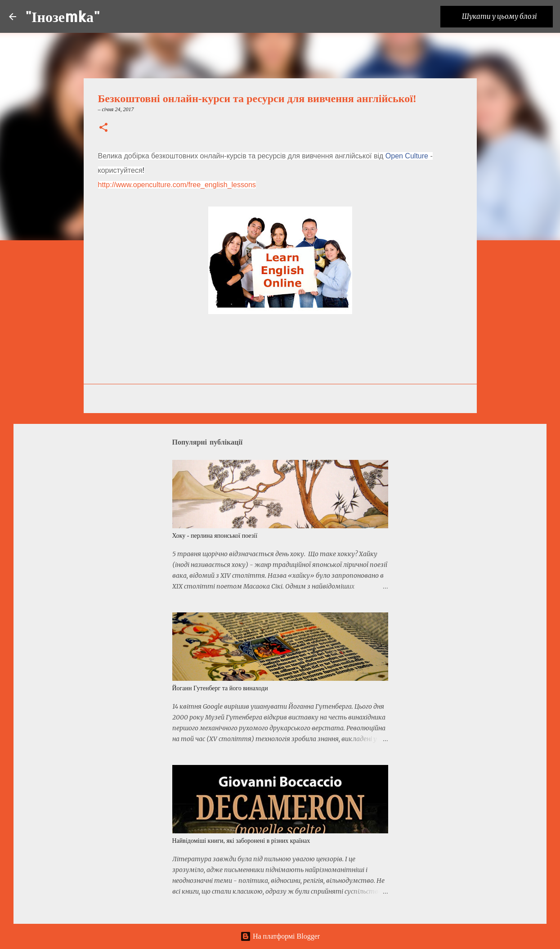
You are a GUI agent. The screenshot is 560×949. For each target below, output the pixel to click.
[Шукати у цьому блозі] (506, 17)
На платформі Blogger (280, 936)
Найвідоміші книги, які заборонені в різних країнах (241, 841)
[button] (103, 128)
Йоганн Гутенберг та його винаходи (220, 688)
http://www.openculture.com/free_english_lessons (177, 185)
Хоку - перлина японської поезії (215, 536)
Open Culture (407, 156)
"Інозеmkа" (63, 16)
